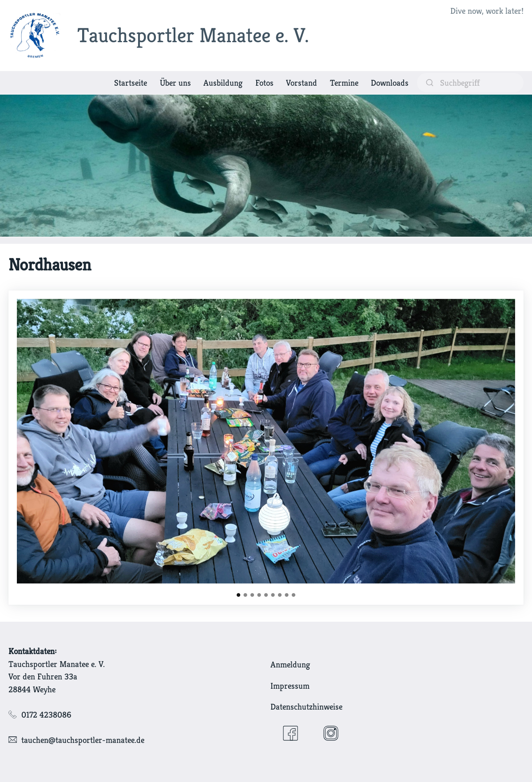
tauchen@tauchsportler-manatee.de (83, 740)
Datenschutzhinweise (306, 707)
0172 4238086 (46, 715)
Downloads (390, 83)
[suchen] (470, 82)
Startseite (131, 83)
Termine (344, 83)
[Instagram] (331, 733)
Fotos (264, 83)
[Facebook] (290, 733)
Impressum (290, 686)
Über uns (175, 83)
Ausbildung (223, 83)
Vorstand (302, 83)
